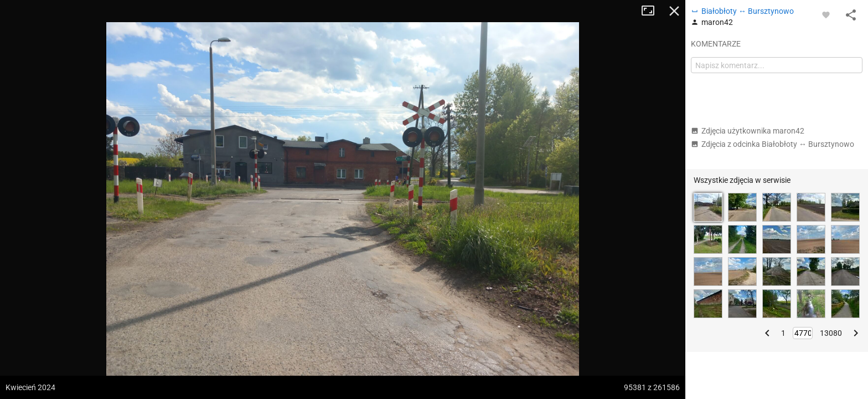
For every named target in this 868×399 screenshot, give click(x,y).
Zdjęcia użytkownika (748, 131)
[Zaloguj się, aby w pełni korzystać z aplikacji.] (826, 14)
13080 (831, 333)
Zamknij (674, 11)
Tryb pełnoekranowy (652, 11)
